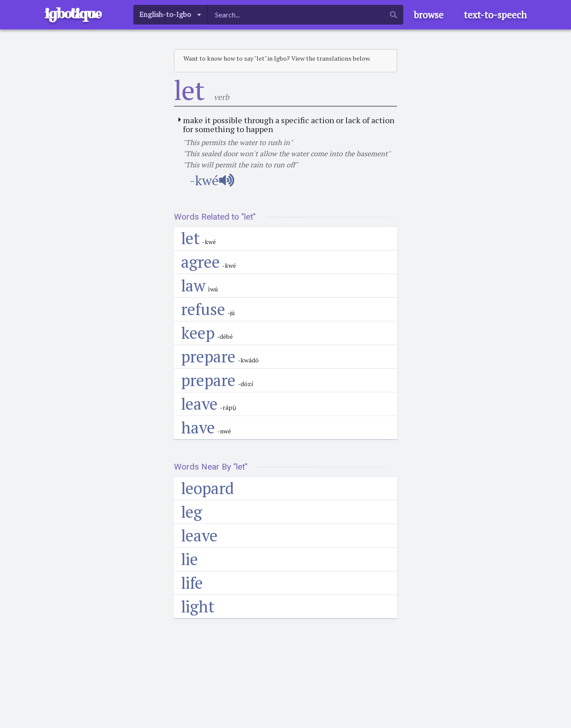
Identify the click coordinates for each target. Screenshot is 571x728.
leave (199, 404)
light (198, 606)
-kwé (212, 180)
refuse (203, 309)
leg (192, 512)
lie (190, 559)
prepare (208, 356)
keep (198, 333)
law (193, 285)
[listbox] (170, 15)
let (190, 238)
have (198, 427)
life (192, 583)
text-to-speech (495, 15)
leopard (207, 488)
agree (201, 262)
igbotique (73, 14)
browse (428, 15)
